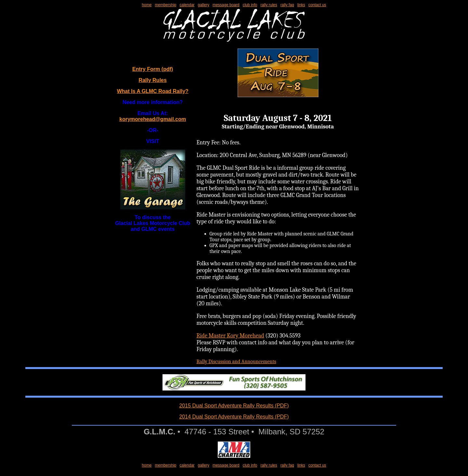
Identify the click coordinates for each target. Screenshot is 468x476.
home (147, 5)
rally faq (287, 5)
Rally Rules (153, 80)
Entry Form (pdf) (153, 69)
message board (226, 5)
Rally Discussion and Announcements (236, 362)
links (301, 5)
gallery (204, 5)
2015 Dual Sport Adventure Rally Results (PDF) (234, 406)
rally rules (269, 5)
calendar (187, 5)
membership (165, 5)
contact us (317, 5)
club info (250, 5)
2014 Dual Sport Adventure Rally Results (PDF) (234, 417)
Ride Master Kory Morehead (230, 336)
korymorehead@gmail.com (153, 119)
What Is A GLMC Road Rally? (153, 91)
